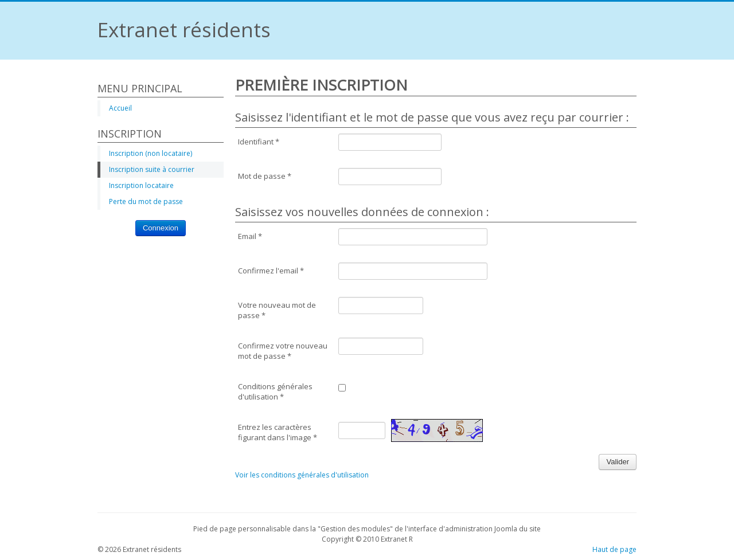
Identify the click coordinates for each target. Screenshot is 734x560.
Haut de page (614, 549)
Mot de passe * (265, 176)
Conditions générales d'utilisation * (275, 391)
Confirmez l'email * (271, 271)
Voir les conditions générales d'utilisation (302, 475)
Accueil (120, 108)
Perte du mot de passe (146, 201)
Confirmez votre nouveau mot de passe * (283, 351)
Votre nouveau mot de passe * (277, 310)
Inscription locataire (141, 185)
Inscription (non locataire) (151, 153)
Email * (250, 236)
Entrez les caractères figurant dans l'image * (278, 432)
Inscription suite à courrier (152, 169)
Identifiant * (259, 142)
